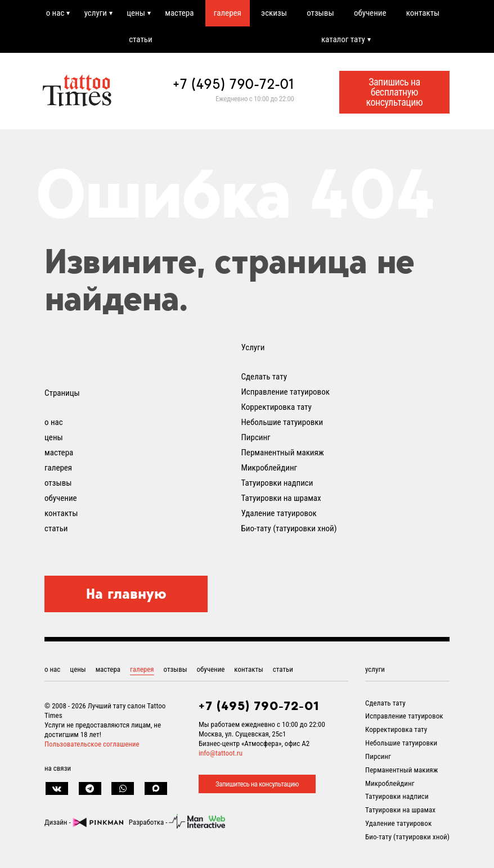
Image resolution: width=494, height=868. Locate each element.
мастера (179, 13)
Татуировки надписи (277, 483)
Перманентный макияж (283, 453)
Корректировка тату (277, 407)
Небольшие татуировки (282, 422)
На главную (126, 594)
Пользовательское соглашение (92, 744)
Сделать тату (264, 377)
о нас (55, 13)
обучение (370, 13)
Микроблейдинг (270, 468)
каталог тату (343, 39)
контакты (423, 13)
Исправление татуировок (286, 392)
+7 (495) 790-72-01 (233, 84)
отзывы (320, 13)
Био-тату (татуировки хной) (289, 528)
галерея (228, 13)
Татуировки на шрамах (281, 498)
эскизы (274, 13)
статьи (140, 39)
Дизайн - (84, 822)
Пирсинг (256, 437)
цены (136, 13)
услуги (96, 13)
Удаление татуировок (279, 513)
